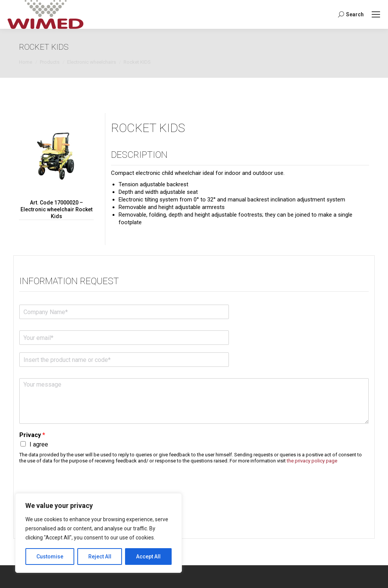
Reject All (100, 557)
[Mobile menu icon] (376, 14)
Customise (50, 557)
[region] (99, 533)
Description (139, 155)
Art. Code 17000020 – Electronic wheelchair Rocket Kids (56, 209)
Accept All (148, 557)
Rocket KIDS (148, 128)
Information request (69, 281)
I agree (39, 444)
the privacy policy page (312, 461)
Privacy (32, 435)
